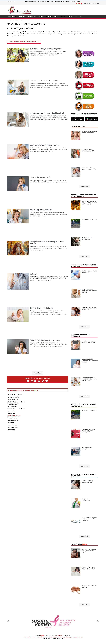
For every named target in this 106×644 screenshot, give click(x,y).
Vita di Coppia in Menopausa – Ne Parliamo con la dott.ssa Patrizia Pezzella (90, 203)
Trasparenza (61, 637)
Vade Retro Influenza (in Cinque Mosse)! (45, 340)
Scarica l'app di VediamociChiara (84, 114)
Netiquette (55, 637)
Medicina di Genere (12, 418)
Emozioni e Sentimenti (13, 404)
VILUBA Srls (59, 635)
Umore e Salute (11, 430)
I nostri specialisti (79, 126)
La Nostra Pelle (11, 413)
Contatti (81, 637)
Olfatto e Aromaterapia (13, 420)
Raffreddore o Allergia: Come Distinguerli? (46, 49)
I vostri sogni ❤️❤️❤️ (79, 544)
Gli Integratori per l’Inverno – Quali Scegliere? (47, 113)
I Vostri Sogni (11, 411)
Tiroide (56, 17)
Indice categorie (69, 637)
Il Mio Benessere (12, 17)
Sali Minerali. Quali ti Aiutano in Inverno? (45, 145)
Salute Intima (11, 423)
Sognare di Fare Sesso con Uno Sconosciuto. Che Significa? (89, 551)
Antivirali (34, 274)
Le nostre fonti (49, 637)
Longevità (70, 17)
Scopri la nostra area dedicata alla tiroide (84, 266)
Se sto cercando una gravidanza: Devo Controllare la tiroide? (90, 291)
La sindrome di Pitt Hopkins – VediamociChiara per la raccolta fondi (90, 519)
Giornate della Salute (13, 406)
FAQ (81, 17)
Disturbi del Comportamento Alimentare (17, 402)
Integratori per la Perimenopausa (86, 500)
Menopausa (49, 17)
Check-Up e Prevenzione (14, 397)
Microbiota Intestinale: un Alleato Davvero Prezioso (89, 342)
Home (8, 20)
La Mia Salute (22, 17)
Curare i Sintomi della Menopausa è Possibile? (88, 150)
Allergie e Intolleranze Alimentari (15, 395)
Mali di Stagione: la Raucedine (41, 210)
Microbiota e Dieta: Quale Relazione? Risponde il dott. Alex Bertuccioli (89, 379)
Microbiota (63, 17)
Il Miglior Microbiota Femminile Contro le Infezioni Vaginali (90, 361)
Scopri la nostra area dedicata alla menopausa (84, 196)
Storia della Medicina (13, 427)
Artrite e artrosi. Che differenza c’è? (87, 239)
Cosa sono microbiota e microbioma (80, 335)
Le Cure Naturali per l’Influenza (42, 308)
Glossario (76, 637)
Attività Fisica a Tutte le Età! (89, 219)
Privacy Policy (27, 637)
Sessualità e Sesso (12, 425)
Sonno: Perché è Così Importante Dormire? (88, 481)
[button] (37, 373)
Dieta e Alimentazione (13, 400)
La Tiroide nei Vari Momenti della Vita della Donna (89, 132)
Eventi (76, 17)
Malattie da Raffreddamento (14, 416)
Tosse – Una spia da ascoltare (41, 177)
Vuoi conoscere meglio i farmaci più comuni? (84, 475)
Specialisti (41, 17)
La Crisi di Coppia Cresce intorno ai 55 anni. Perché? (89, 169)
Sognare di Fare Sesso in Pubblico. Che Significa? (89, 568)
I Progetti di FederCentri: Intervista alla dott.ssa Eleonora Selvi (89, 431)
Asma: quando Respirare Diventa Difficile (45, 81)
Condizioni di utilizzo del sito (38, 637)
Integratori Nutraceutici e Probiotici (16, 409)
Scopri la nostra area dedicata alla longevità (84, 405)
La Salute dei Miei (32, 17)
